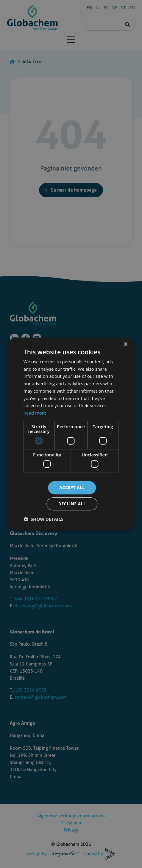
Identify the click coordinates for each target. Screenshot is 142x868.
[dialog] (71, 434)
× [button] (125, 344)
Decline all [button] (72, 504)
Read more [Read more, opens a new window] (35, 413)
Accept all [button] (72, 488)
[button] (43, 519)
